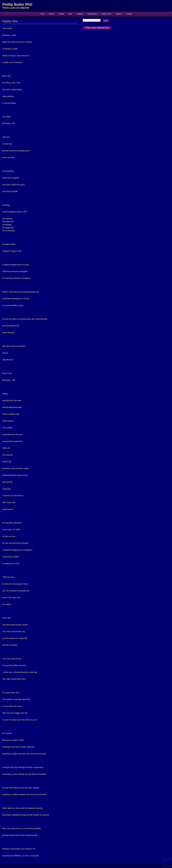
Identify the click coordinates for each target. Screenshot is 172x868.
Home (42, 14)
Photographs (92, 14)
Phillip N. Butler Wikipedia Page (97, 28)
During (61, 14)
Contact (129, 14)
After (70, 14)
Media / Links (106, 14)
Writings (80, 14)
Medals (119, 14)
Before (52, 14)
